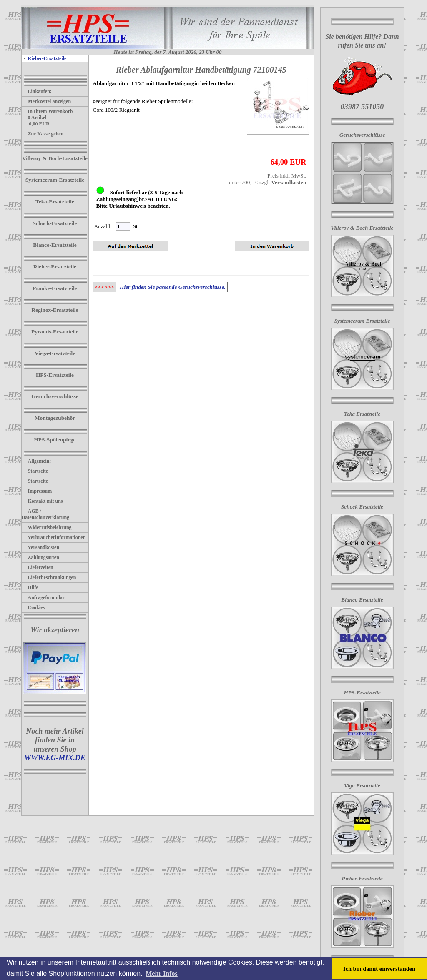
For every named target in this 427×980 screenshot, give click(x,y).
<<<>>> (105, 287)
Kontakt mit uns (42, 501)
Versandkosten (41, 547)
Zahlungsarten (40, 557)
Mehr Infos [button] (162, 974)
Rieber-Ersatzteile (44, 58)
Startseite (35, 471)
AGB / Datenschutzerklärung (46, 514)
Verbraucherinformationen (54, 537)
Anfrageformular (43, 597)
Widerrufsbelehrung (47, 527)
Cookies (33, 607)
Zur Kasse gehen (43, 134)
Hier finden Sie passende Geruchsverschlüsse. (173, 287)
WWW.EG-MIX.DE (55, 758)
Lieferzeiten (38, 567)
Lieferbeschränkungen (49, 577)
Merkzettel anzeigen (46, 101)
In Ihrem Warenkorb (47, 111)
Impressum (37, 491)
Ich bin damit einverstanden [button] (379, 969)
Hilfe (30, 587)
